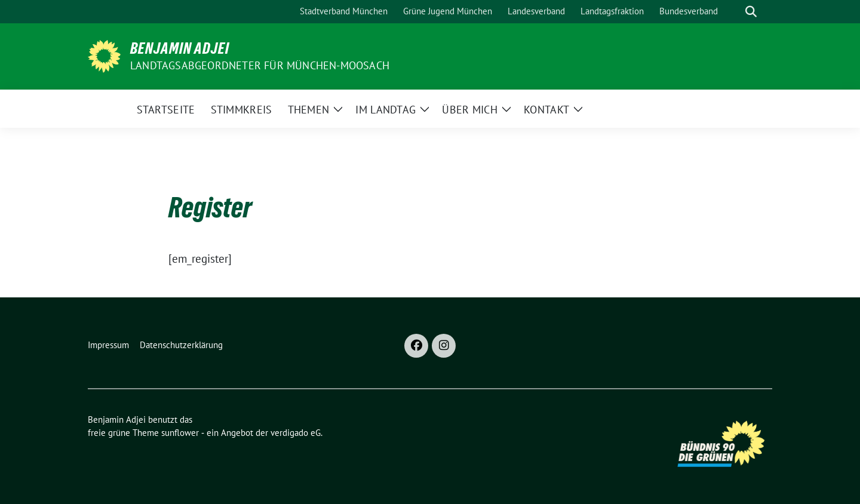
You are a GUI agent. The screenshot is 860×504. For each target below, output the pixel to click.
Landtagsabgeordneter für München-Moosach (260, 65)
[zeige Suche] (751, 12)
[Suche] (734, 12)
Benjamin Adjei (180, 48)
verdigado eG (296, 433)
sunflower (180, 433)
